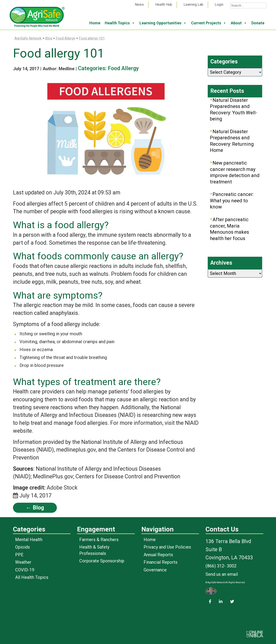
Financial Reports (161, 562)
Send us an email (222, 574)
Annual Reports (158, 555)
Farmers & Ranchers (99, 540)
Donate (258, 23)
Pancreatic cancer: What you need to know (232, 201)
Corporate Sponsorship (102, 561)
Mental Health (29, 540)
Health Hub (164, 4)
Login (219, 4)
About (239, 23)
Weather (23, 562)
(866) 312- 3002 (221, 566)
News (139, 4)
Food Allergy (123, 68)
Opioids (23, 547)
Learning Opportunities (163, 23)
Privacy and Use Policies (167, 547)
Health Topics (120, 23)
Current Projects (209, 23)
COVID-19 (25, 570)
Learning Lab (193, 4)
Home (95, 23)
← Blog (35, 508)
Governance (155, 570)
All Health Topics (32, 577)
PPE (19, 555)
